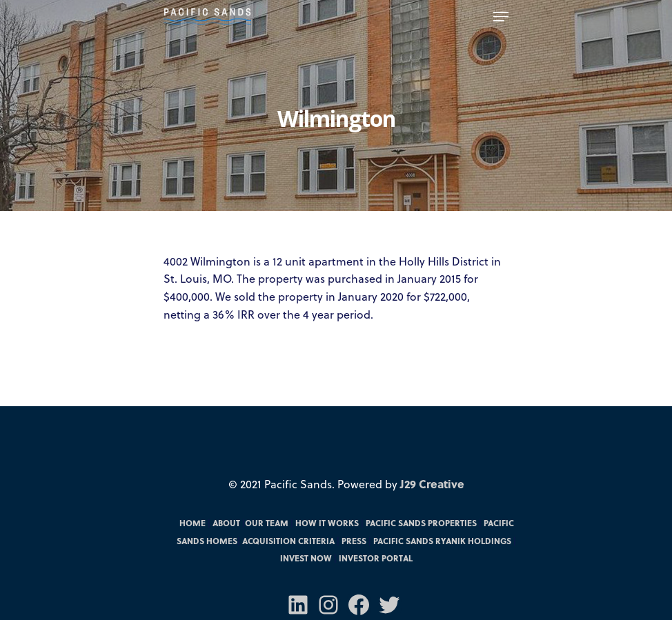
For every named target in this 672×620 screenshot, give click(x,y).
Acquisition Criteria (288, 541)
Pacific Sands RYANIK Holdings (442, 541)
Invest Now (306, 558)
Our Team (267, 523)
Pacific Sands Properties (421, 523)
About (226, 523)
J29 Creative (432, 484)
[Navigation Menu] (501, 17)
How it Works (327, 523)
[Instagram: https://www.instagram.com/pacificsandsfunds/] (328, 605)
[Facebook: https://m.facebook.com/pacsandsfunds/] (359, 605)
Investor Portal (376, 558)
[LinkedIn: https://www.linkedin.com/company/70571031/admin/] (298, 605)
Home (192, 523)
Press (354, 541)
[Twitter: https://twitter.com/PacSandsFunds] (389, 605)
